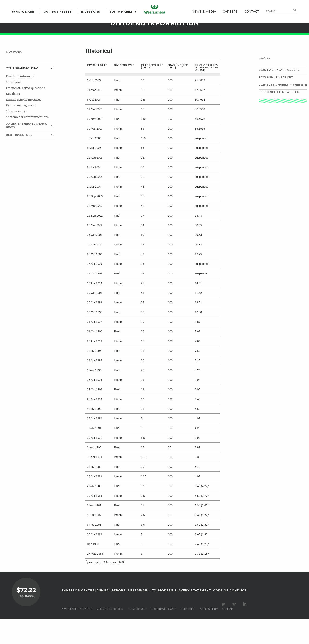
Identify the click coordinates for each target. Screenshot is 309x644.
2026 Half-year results (279, 95)
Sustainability (119, 20)
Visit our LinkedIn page (245, 629)
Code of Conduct (230, 615)
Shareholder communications (27, 142)
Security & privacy (164, 634)
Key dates (13, 119)
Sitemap (228, 634)
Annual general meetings (24, 125)
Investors (87, 20)
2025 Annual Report (276, 103)
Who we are (19, 20)
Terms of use (137, 634)
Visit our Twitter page (224, 629)
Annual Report (111, 615)
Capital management (21, 131)
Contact (256, 20)
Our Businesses (54, 20)
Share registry (16, 137)
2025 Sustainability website (283, 110)
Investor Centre (78, 615)
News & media (208, 20)
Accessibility (209, 634)
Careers (234, 20)
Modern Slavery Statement (185, 615)
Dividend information (22, 102)
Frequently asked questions (25, 113)
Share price (14, 108)
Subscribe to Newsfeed (279, 117)
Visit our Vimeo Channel (235, 629)
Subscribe (188, 634)
